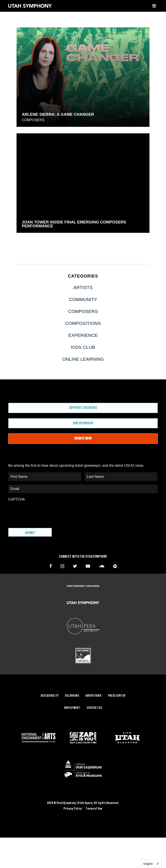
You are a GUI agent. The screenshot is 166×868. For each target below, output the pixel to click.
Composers (33, 120)
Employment (72, 708)
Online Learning (83, 359)
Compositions (83, 323)
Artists (83, 287)
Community (83, 299)
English (148, 864)
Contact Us (94, 708)
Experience (83, 335)
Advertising (93, 696)
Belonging (72, 696)
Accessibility (50, 696)
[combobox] (151, 864)
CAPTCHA (17, 499)
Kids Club (83, 347)
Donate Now (83, 438)
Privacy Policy (73, 809)
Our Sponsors (83, 423)
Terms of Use (94, 809)
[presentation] (41, 513)
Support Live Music (83, 408)
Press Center (117, 696)
